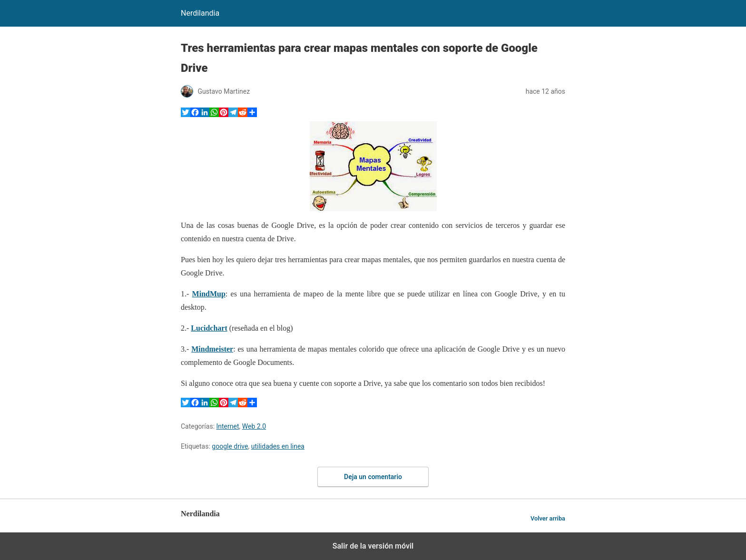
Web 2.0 (254, 426)
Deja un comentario (373, 477)
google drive (230, 446)
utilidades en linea (278, 446)
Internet (228, 426)
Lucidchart (209, 328)
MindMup (209, 294)
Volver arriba (548, 518)
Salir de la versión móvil (373, 546)
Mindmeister (212, 349)
